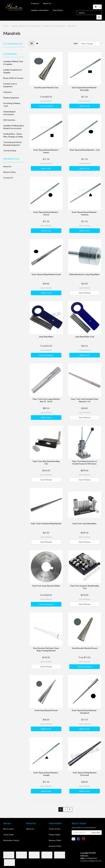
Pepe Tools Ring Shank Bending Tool (46, 462)
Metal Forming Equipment (54, 26)
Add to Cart (84, 106)
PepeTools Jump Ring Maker (85, 523)
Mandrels (72, 26)
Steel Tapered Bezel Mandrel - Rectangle (85, 89)
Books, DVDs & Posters (13, 78)
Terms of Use (55, 829)
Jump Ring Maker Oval (84, 337)
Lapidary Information (40, 10)
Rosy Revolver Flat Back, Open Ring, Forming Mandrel (46, 649)
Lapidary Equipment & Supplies (13, 71)
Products (35, 3)
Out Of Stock (85, 293)
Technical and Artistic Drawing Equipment (13, 144)
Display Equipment (11, 98)
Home (6, 26)
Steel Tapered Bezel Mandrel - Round (46, 213)
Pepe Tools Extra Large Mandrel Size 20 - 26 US (46, 400)
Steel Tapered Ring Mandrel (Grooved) (85, 774)
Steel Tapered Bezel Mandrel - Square (46, 151)
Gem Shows (58, 10)
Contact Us (8, 178)
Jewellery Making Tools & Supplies (26, 26)
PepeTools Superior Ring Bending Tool (84, 587)
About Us (47, 3)
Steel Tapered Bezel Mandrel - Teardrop (85, 213)
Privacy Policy (55, 835)
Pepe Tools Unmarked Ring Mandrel (46, 523)
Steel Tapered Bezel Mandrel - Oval (85, 150)
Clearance (8, 92)
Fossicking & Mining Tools (12, 105)
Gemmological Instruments (9, 113)
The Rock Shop (10, 151)
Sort (75, 43)
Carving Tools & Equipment (10, 85)
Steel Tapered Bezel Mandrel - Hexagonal (85, 712)
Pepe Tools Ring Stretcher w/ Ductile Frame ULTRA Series (85, 462)
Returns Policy (10, 172)
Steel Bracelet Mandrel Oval (46, 87)
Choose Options (46, 106)
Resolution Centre (11, 840)
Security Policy (55, 846)
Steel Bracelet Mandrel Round (85, 648)
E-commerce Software (88, 861)
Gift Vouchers (9, 120)
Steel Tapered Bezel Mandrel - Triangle (46, 774)
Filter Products (13, 44)
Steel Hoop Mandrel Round (46, 710)
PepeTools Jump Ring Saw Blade (46, 586)
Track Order (8, 835)
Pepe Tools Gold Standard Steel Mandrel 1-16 (84, 400)
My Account (8, 829)
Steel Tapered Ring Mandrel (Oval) (46, 274)
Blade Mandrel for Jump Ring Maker (85, 274)
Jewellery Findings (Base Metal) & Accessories (14, 127)
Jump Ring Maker (46, 337)
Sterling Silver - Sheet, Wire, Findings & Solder (13, 135)
